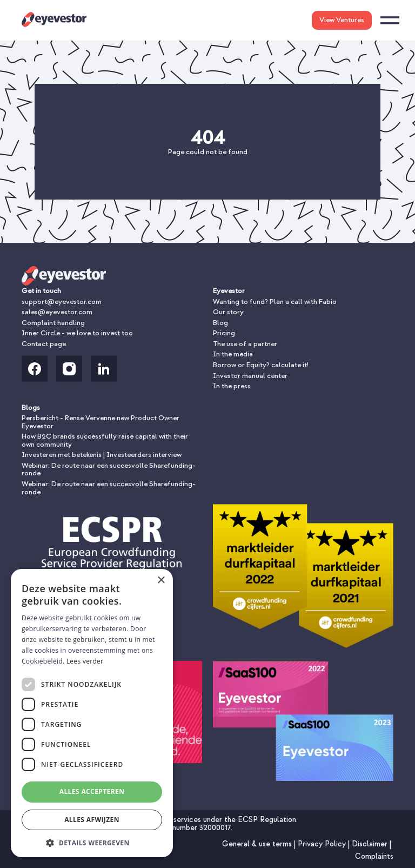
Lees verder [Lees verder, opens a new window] (85, 661)
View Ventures (342, 20)
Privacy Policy (323, 844)
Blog (220, 323)
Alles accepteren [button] (92, 791)
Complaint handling (53, 323)
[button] (92, 842)
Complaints (374, 856)
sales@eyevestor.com (57, 312)
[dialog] (92, 713)
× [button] (161, 581)
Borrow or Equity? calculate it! (261, 365)
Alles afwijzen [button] (92, 820)
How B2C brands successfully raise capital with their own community (105, 440)
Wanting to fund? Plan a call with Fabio (275, 302)
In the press (232, 386)
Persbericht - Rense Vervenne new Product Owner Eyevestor (101, 422)
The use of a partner (245, 344)
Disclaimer (371, 844)
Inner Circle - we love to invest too (77, 333)
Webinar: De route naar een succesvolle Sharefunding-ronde (109, 469)
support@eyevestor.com (62, 302)
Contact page (44, 344)
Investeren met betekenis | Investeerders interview (102, 455)
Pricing (224, 333)
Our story (228, 312)
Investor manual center (250, 376)
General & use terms (258, 844)
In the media (233, 354)
